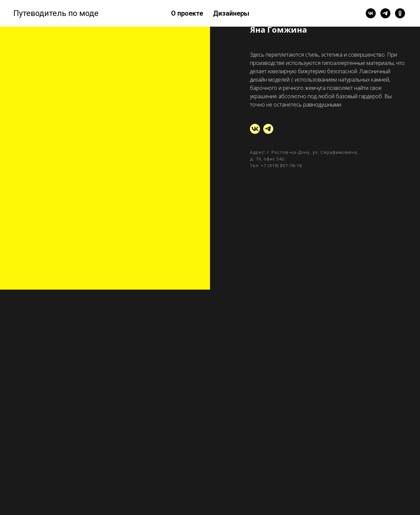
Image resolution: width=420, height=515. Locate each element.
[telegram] (385, 13)
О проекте (187, 13)
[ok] (400, 13)
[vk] (371, 13)
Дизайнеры (231, 13)
